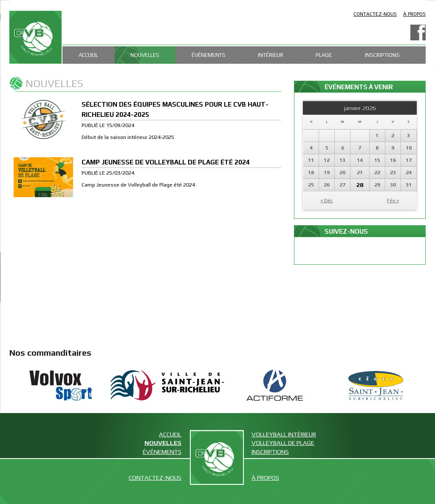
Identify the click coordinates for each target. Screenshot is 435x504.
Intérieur (271, 55)
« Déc (327, 201)
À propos (414, 14)
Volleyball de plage (283, 443)
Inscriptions (382, 55)
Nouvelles (145, 55)
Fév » (393, 201)
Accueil (88, 55)
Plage (324, 55)
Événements (209, 55)
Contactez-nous (375, 14)
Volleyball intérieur (284, 434)
